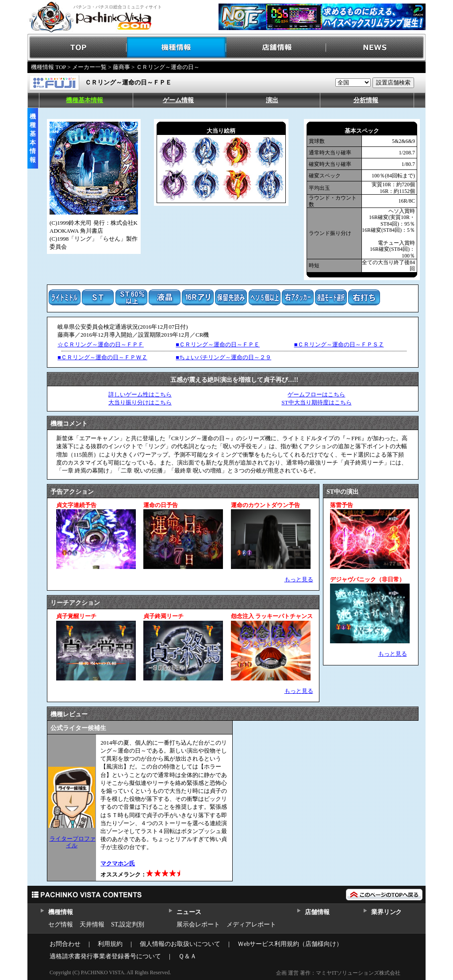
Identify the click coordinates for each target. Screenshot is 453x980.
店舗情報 (276, 48)
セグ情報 (61, 924)
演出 (272, 100)
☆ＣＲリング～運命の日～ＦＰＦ (101, 344)
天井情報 (92, 924)
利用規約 (110, 944)
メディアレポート (251, 924)
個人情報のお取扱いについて (180, 944)
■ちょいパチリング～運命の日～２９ (223, 357)
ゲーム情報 (178, 100)
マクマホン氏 (118, 863)
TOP (77, 48)
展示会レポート (198, 924)
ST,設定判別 (128, 924)
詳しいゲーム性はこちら (140, 394)
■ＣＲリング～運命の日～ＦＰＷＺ (102, 357)
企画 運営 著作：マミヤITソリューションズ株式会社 (338, 973)
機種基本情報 (84, 100)
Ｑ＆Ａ (187, 956)
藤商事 (121, 67)
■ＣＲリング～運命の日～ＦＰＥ (218, 344)
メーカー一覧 (89, 67)
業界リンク (386, 912)
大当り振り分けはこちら (140, 402)
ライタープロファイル (73, 842)
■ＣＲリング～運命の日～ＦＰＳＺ (339, 344)
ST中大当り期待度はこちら (316, 402)
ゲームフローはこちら (316, 394)
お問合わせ (65, 944)
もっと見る (299, 579)
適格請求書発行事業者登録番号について (105, 956)
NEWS (376, 48)
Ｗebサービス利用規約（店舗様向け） (290, 944)
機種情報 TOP (48, 67)
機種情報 (177, 48)
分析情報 (366, 100)
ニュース (189, 912)
